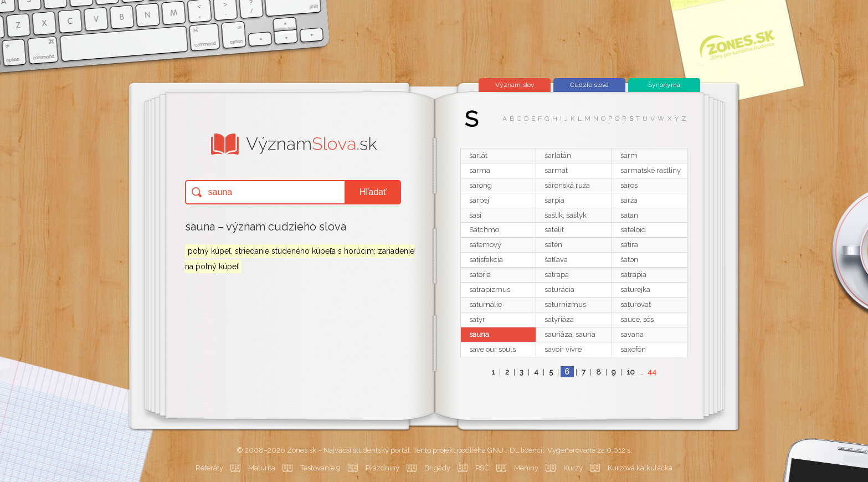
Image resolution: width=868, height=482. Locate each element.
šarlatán (558, 155)
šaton (629, 260)
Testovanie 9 (320, 468)
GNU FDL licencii (516, 450)
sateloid (633, 230)
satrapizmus (490, 289)
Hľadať (373, 192)
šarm (629, 155)
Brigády (437, 468)
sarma (480, 170)
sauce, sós (637, 319)
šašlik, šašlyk (566, 215)
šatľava (556, 260)
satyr (477, 319)
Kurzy (573, 468)
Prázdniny (382, 468)
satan (629, 215)
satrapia (633, 275)
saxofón (633, 349)
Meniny (526, 468)
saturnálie (486, 304)
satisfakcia (486, 260)
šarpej (479, 200)
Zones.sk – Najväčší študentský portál (348, 450)
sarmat (556, 170)
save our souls (492, 349)
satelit (554, 230)
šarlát (478, 155)
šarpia (554, 200)
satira (629, 245)
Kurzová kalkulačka (640, 468)
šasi (475, 215)
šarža (629, 200)
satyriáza (559, 319)
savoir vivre (563, 349)
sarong (481, 185)
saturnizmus (565, 304)
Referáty (209, 468)
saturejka (635, 289)
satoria (480, 275)
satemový (485, 245)
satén (553, 245)
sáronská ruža (567, 185)
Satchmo (484, 230)
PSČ (482, 468)
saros (629, 185)
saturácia (559, 289)
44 (652, 372)
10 (631, 372)
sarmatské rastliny (651, 170)
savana (632, 334)
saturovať (636, 304)
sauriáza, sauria (570, 334)
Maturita (262, 468)
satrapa (557, 275)
